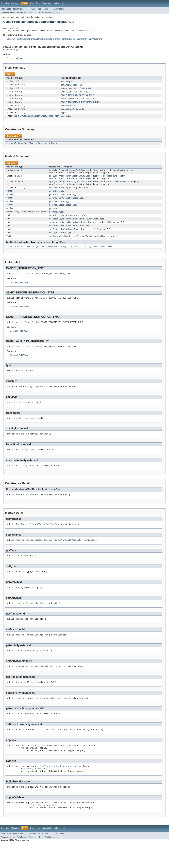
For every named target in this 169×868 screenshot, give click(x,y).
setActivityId (57, 221)
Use (32, 3)
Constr (25, 12)
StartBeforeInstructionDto (64, 39)
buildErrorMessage (59, 192)
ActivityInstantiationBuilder (83, 186)
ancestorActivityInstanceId (76, 90)
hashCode (52, 254)
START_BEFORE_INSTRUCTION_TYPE (78, 101)
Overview (5, 3)
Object (17, 50)
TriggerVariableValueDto (44, 119)
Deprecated (47, 3)
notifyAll (74, 254)
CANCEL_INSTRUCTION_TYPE (74, 93)
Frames (33, 9)
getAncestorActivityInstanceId (66, 203)
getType (53, 214)
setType (53, 239)
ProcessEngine (118, 173)
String (22, 83)
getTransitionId (58, 207)
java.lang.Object (10, 28)
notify (63, 254)
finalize (29, 254)
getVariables (56, 218)
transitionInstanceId (73, 112)
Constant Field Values (20, 290)
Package (15, 3)
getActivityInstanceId (61, 199)
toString (86, 254)
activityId (67, 83)
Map (20, 119)
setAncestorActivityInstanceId (66, 229)
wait (96, 254)
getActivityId (57, 196)
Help (63, 3)
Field (19, 12)
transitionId (68, 108)
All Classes (59, 9)
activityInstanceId (71, 86)
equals (18, 254)
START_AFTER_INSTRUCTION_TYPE (77, 97)
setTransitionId (58, 232)
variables (66, 119)
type (63, 115)
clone (10, 254)
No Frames (43, 9)
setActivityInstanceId (61, 225)
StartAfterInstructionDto (42, 39)
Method (32, 12)
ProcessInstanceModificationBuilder (79, 173)
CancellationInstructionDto (18, 39)
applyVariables (57, 186)
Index (56, 3)
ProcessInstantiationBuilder (74, 180)
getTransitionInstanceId (63, 210)
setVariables (56, 243)
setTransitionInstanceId (63, 236)
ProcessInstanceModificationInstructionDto (30, 146)
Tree (38, 3)
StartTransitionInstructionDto (89, 39)
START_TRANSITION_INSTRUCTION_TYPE (80, 104)
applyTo (53, 173)
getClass (41, 254)
